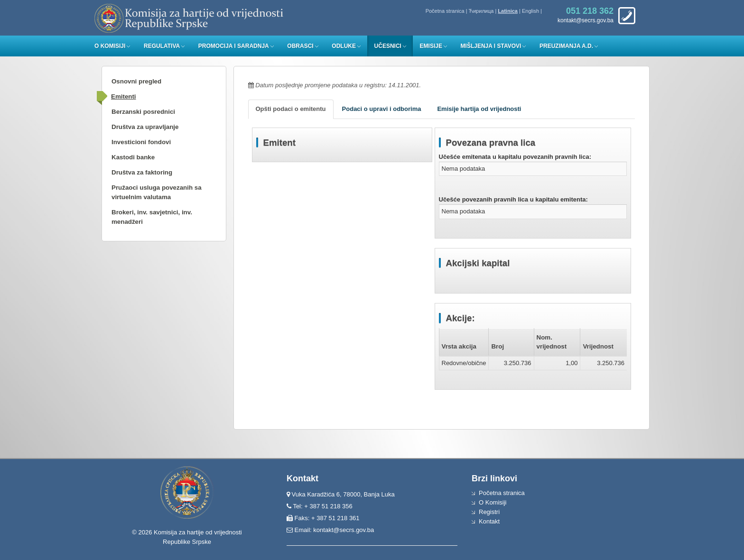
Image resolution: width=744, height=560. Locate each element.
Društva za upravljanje (145, 127)
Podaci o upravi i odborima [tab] (382, 109)
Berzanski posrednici (143, 112)
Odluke (344, 46)
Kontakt (489, 521)
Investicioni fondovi (141, 142)
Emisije (431, 46)
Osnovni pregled (136, 81)
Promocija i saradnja (234, 46)
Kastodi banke (133, 157)
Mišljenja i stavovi (491, 46)
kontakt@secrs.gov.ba (344, 530)
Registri (489, 512)
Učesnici (388, 46)
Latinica (508, 11)
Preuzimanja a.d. (566, 46)
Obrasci (300, 46)
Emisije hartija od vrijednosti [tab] (479, 109)
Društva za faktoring (142, 172)
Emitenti (124, 96)
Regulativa (162, 46)
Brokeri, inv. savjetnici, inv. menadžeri (152, 217)
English (530, 11)
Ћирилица (481, 11)
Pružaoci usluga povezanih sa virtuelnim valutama (157, 192)
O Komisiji (110, 46)
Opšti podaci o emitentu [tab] (291, 109)
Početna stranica (445, 11)
